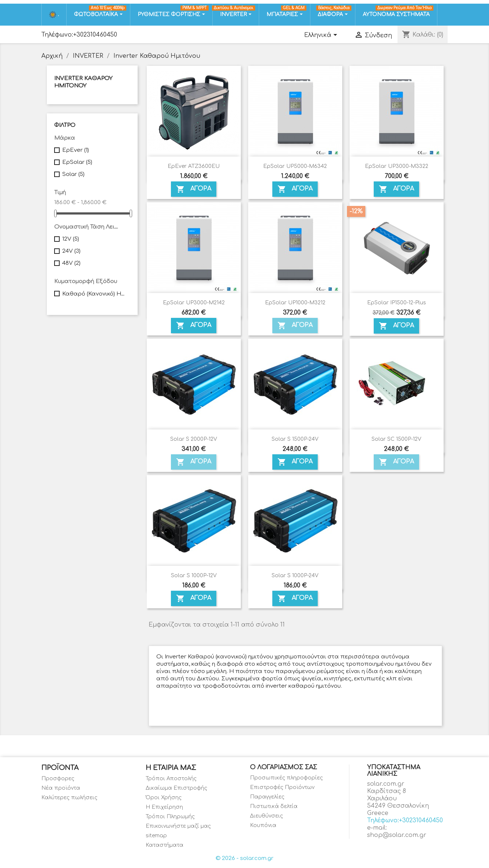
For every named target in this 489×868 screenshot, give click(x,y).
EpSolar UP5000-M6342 (295, 166)
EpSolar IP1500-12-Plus (397, 303)
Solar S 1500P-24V (295, 439)
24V (71, 251)
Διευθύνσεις (266, 816)
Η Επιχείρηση (164, 807)
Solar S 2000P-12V (194, 439)
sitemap (156, 836)
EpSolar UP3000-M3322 (397, 166)
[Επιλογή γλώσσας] (322, 35)
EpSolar (77, 162)
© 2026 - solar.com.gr (244, 858)
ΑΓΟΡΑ (194, 189)
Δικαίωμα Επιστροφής (176, 788)
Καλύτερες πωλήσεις (69, 798)
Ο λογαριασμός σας (283, 767)
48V (71, 263)
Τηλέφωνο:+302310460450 (79, 35)
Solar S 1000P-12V (194, 576)
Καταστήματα (165, 845)
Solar (73, 174)
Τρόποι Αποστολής (171, 779)
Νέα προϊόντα (61, 788)
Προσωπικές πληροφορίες (286, 778)
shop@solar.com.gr (397, 835)
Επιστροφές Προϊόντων (282, 787)
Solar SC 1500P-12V (396, 439)
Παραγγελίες (267, 797)
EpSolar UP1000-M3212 (295, 303)
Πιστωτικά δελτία (274, 806)
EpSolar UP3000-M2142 (194, 303)
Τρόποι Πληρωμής (170, 817)
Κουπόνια (263, 825)
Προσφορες (58, 779)
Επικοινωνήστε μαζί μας (178, 826)
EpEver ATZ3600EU (194, 166)
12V (71, 239)
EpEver (76, 150)
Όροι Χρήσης (164, 798)
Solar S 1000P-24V (295, 576)
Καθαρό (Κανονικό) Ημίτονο (95, 294)
